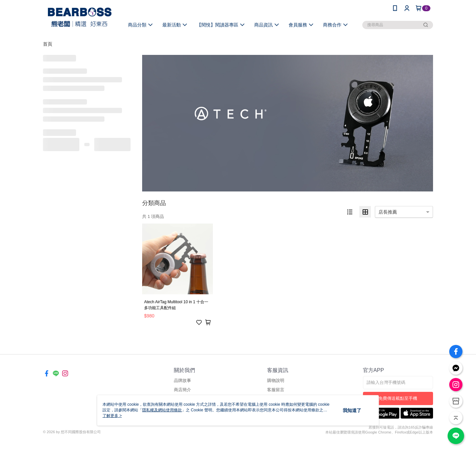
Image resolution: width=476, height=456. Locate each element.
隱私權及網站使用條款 (162, 410)
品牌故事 (182, 380)
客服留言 (276, 390)
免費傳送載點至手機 (398, 398)
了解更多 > (112, 416)
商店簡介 (182, 390)
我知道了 (352, 410)
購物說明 (276, 380)
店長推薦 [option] (388, 212)
